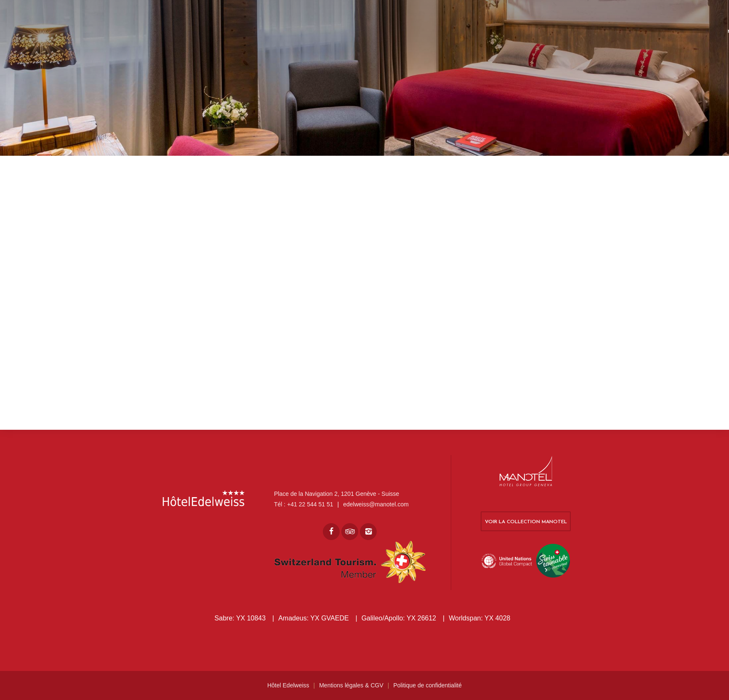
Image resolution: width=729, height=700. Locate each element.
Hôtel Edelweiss (288, 685)
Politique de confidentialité (427, 685)
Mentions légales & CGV (351, 685)
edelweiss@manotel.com (376, 504)
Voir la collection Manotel (526, 522)
